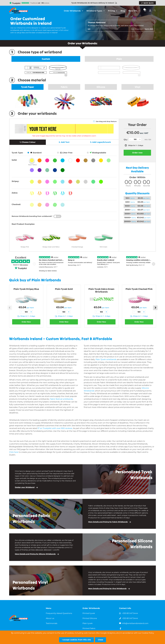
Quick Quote (148, 3)
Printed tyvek (89, 613)
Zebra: (15, 193)
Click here (14, 452)
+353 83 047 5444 (130, 613)
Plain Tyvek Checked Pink (139, 289)
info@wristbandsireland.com (135, 623)
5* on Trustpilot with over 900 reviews (55, 428)
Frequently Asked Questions (59, 613)
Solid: (14, 160)
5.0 (89, 29)
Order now (137, 153)
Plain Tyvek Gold (64, 289)
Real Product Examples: (23, 224)
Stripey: (15, 181)
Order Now (26, 322)
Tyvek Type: (17, 153)
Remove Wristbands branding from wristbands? (32, 216)
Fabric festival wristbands (61, 399)
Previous (10, 308)
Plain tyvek (88, 623)
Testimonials (52, 623)
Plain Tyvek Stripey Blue (26, 289)
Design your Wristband (25, 487)
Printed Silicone (90, 618)
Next (155, 308)
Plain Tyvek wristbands (106, 359)
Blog (123, 11)
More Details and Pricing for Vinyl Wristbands (107, 589)
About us (50, 618)
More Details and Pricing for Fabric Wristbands (108, 522)
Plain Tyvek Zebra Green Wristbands (101, 290)
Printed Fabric (89, 628)
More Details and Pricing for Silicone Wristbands (35, 554)
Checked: (16, 204)
